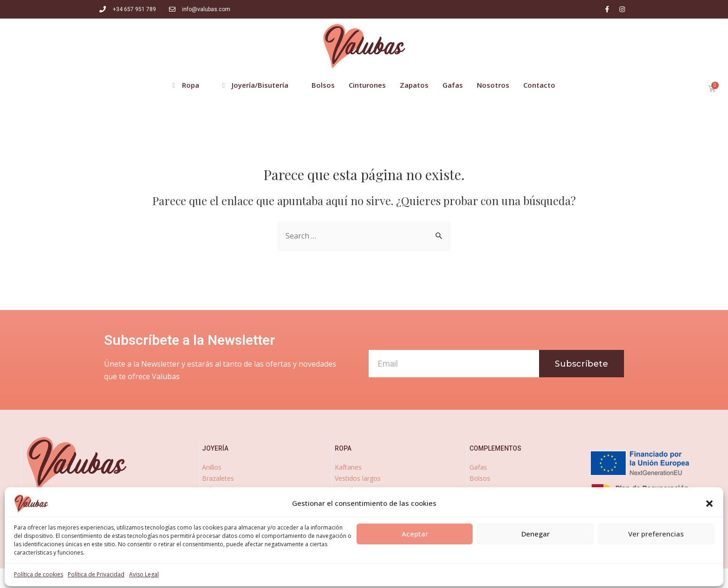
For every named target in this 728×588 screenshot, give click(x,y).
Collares (214, 511)
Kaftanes (348, 467)
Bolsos (480, 478)
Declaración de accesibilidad (491, 577)
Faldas (344, 511)
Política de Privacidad (327, 577)
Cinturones (486, 489)
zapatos (484, 519)
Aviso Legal (263, 577)
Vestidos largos (358, 478)
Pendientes (219, 500)
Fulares (346, 545)
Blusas (345, 522)
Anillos (212, 467)
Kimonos (348, 533)
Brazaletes (218, 478)
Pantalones (352, 500)
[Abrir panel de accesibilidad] (19, 569)
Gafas (478, 467)
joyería (215, 448)
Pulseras (215, 489)
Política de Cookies (402, 577)
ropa (343, 448)
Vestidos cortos (358, 489)
